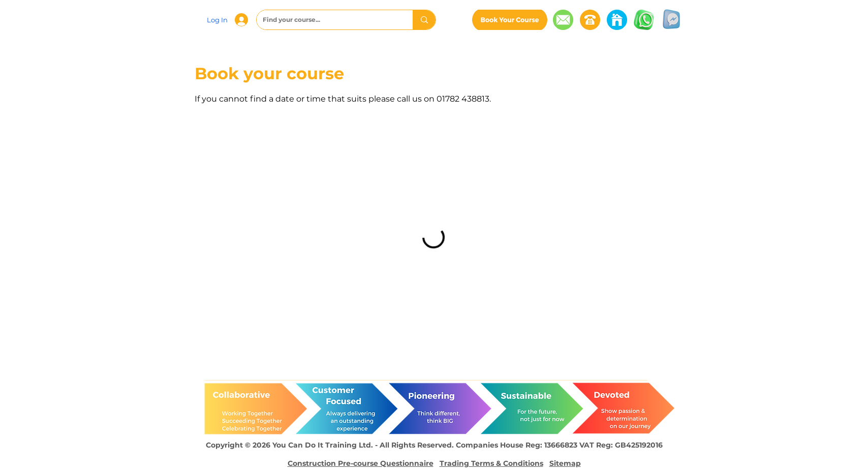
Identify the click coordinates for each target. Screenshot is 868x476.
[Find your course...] (327, 20)
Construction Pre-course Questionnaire (361, 463)
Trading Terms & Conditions (491, 463)
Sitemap (565, 463)
